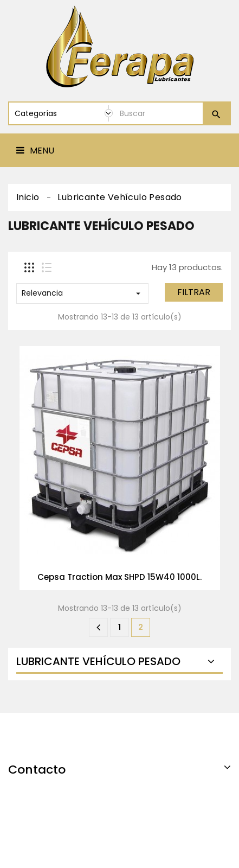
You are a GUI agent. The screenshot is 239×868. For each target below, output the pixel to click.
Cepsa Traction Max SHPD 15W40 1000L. (119, 577)
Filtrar (194, 292)
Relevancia (82, 293)
